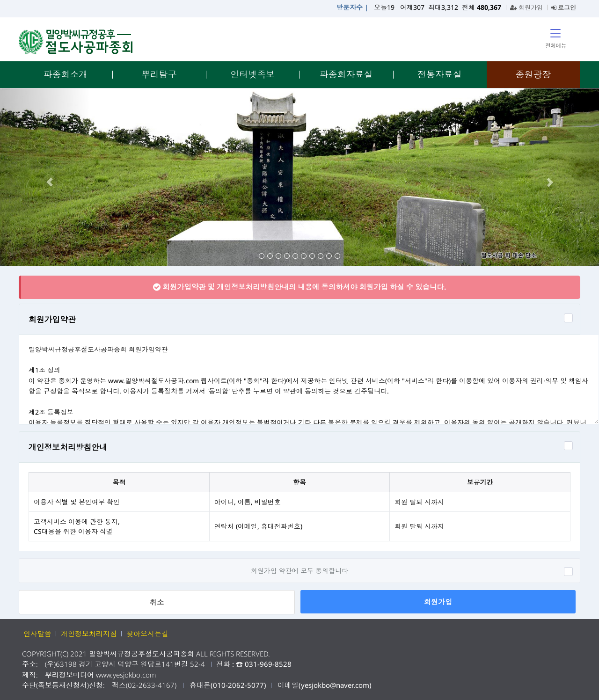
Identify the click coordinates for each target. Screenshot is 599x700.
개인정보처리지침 (89, 634)
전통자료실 (440, 74)
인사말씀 (37, 634)
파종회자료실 (346, 74)
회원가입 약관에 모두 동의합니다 (299, 571)
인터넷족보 (252, 74)
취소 (157, 602)
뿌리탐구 (159, 74)
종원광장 (533, 74)
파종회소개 (65, 74)
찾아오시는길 (147, 634)
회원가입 (526, 7)
